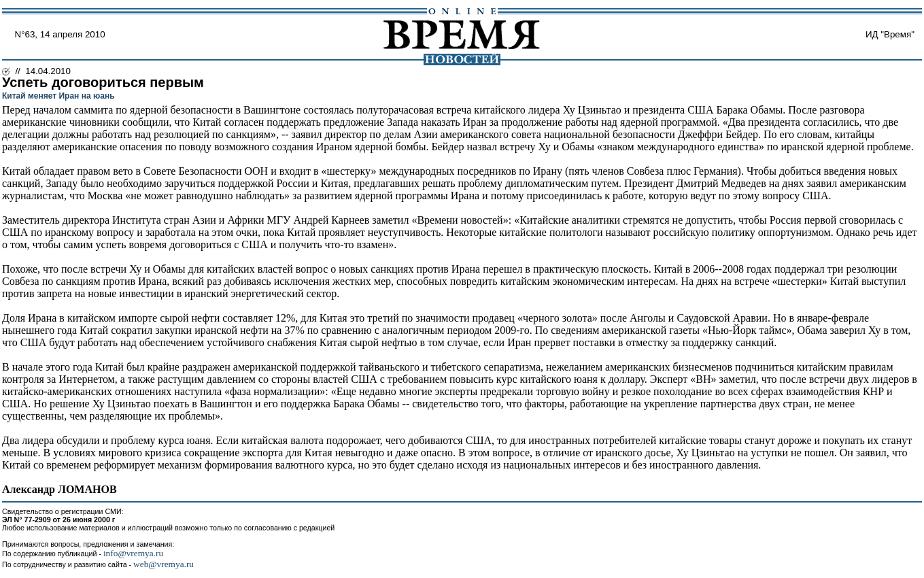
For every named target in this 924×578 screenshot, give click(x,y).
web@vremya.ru (164, 564)
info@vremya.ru (133, 553)
